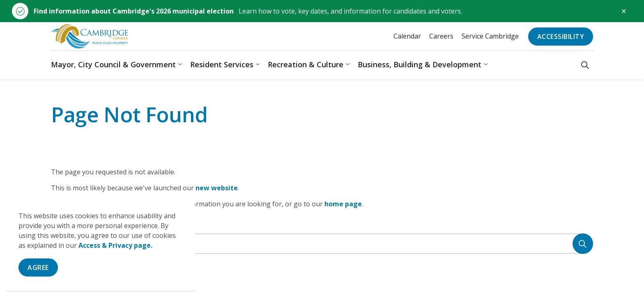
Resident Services (222, 64)
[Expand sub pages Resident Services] (258, 65)
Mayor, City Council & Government (113, 64)
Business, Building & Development (420, 64)
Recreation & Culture (306, 64)
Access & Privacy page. (115, 245)
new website (217, 188)
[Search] (583, 244)
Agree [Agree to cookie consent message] (38, 267)
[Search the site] (322, 244)
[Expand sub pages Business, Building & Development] (485, 65)
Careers (441, 36)
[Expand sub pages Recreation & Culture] (347, 65)
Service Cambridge (490, 36)
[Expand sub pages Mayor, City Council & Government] (180, 65)
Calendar (407, 36)
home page (343, 204)
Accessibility (561, 37)
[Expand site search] (585, 65)
